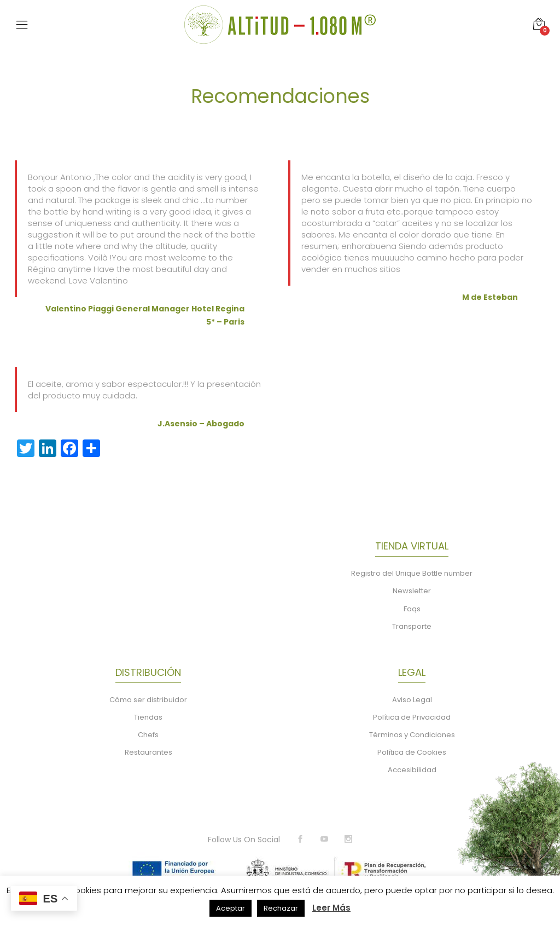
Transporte (412, 626)
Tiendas (148, 717)
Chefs (148, 735)
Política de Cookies (412, 752)
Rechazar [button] (281, 908)
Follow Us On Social (244, 840)
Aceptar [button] (231, 908)
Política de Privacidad (412, 717)
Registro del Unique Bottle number (412, 573)
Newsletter (412, 591)
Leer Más (331, 908)
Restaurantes (148, 752)
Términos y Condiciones (412, 735)
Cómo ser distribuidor (148, 700)
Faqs (412, 609)
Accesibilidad (412, 770)
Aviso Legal (412, 700)
